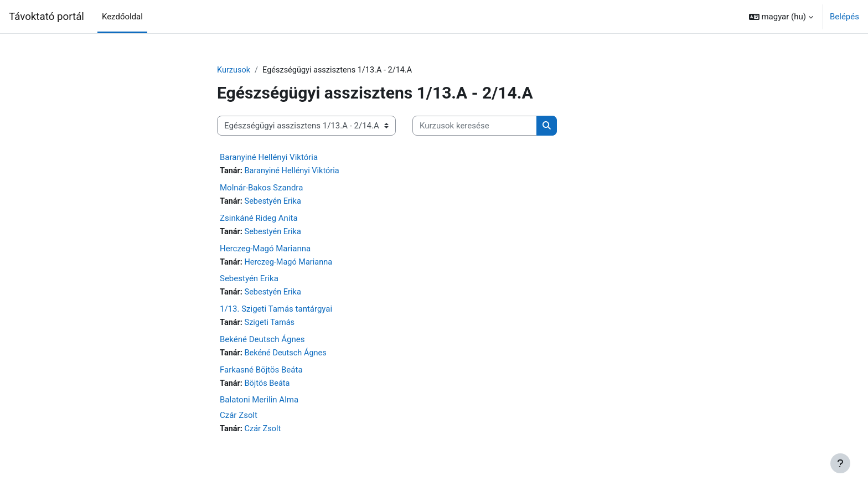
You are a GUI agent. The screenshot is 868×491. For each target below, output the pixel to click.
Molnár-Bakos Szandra (261, 189)
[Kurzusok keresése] (475, 126)
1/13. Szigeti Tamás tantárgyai (276, 312)
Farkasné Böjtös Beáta (261, 373)
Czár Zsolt (239, 419)
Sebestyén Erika (275, 203)
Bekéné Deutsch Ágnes (262, 342)
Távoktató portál (46, 17)
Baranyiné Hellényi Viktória (269, 158)
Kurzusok (234, 70)
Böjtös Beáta (269, 387)
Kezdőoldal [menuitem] (122, 17)
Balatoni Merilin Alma (259, 404)
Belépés (844, 17)
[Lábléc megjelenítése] (840, 463)
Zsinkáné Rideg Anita (259, 219)
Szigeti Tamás (271, 325)
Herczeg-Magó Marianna (265, 250)
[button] (781, 17)
